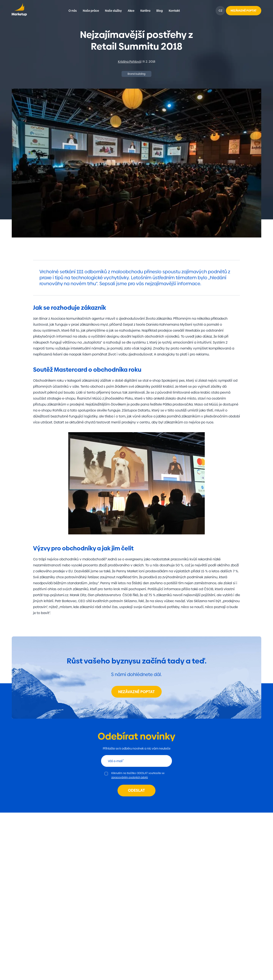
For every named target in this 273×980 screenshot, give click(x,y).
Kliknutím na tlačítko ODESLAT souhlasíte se (138, 775)
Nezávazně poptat (136, 692)
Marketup (19, 11)
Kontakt (174, 11)
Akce (131, 11)
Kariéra (145, 11)
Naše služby (113, 11)
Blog (160, 11)
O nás (73, 11)
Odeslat (136, 790)
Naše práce (91, 11)
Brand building (136, 74)
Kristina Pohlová (129, 62)
